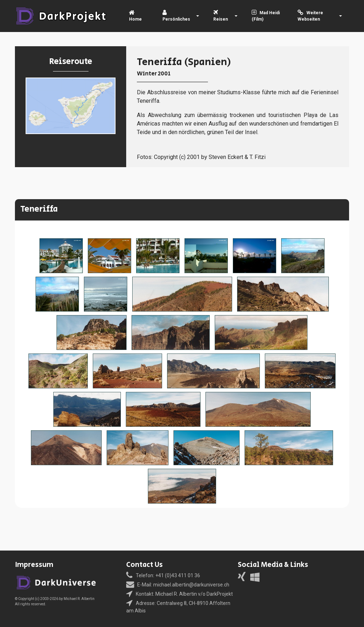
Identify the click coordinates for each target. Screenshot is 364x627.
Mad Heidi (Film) (266, 16)
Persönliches (176, 16)
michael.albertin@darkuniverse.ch (191, 585)
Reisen (221, 16)
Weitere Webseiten (311, 16)
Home (135, 16)
